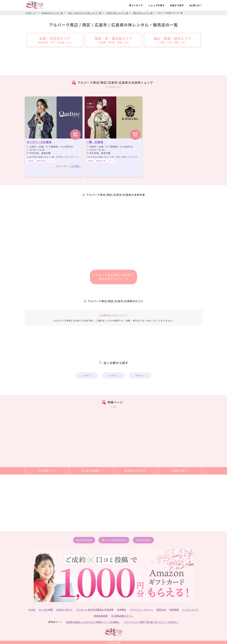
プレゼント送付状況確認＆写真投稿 (95, 610)
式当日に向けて (65, 610)
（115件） (75, 166)
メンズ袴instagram (114, 540)
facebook (143, 540)
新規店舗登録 (101, 616)
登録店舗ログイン (122, 616)
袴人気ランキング (135, 471)
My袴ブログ (180, 471)
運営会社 (161, 610)
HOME (32, 610)
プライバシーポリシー (142, 610)
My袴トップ (47, 471)
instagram (84, 540)
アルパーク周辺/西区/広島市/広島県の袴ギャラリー (113, 277)
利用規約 (122, 610)
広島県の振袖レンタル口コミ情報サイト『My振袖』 (93, 622)
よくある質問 (46, 610)
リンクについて (190, 610)
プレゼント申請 (91, 471)
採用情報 (174, 610)
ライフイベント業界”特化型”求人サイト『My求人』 (151, 622)
